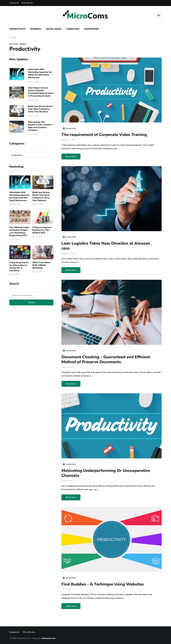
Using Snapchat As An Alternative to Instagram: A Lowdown (19, 267)
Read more (71, 156)
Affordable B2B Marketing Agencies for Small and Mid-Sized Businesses (40, 73)
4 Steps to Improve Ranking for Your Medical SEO (42, 230)
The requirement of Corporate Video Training (104, 135)
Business (36, 29)
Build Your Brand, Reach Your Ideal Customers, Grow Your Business (40, 109)
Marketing (73, 29)
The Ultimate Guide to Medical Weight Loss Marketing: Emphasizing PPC (19, 231)
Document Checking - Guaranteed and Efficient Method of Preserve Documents (106, 360)
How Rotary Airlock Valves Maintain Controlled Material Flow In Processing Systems (41, 92)
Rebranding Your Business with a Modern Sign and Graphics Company (40, 126)
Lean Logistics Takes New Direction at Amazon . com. (107, 246)
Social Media (54, 29)
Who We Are (27, 3)
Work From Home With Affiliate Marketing (41, 265)
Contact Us (14, 3)
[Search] (31, 295)
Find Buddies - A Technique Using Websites (103, 584)
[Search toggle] (159, 15)
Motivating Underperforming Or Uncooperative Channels (106, 473)
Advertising (92, 29)
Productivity (18, 29)
